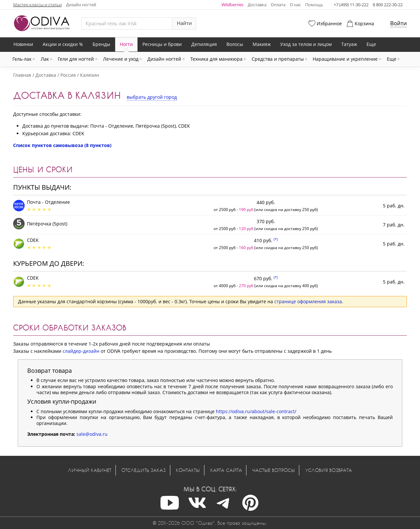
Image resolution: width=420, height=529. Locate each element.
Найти (184, 23)
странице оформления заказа (308, 301)
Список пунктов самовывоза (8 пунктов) (62, 145)
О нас (295, 5)
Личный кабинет (90, 470)
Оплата (278, 5)
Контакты (188, 470)
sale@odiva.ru (92, 434)
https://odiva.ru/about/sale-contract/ (256, 411)
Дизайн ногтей (81, 5)
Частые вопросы (274, 470)
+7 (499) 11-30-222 (351, 5)
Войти (399, 23)
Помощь (314, 5)
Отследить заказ (144, 470)
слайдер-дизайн (81, 351)
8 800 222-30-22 (388, 5)
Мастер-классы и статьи (37, 5)
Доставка (257, 5)
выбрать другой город (152, 97)
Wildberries (232, 5)
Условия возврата (329, 470)
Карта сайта (226, 470)
